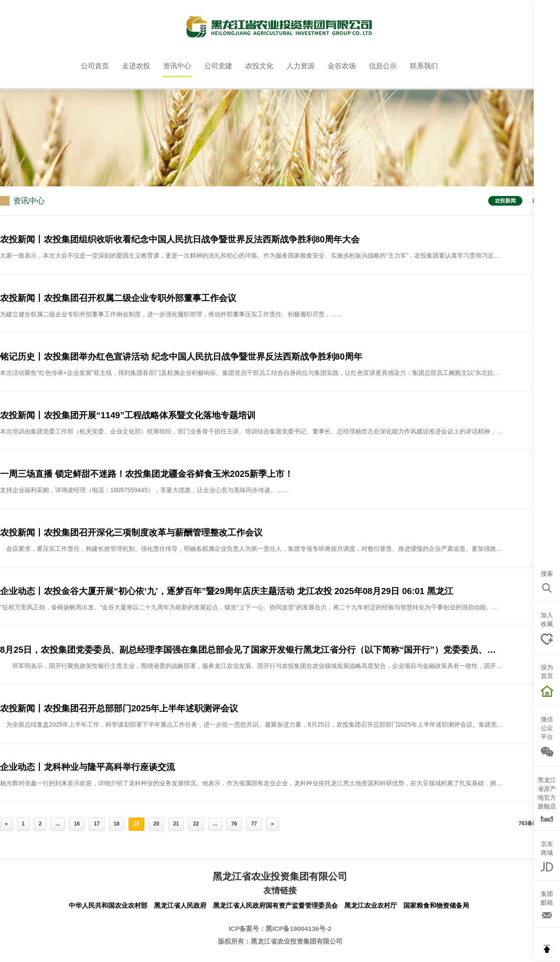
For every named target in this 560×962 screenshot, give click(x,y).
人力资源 (301, 66)
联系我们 (424, 66)
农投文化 (259, 66)
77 (254, 824)
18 (117, 824)
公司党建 (218, 66)
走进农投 (136, 66)
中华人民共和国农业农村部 (108, 905)
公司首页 (95, 66)
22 (196, 824)
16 (77, 824)
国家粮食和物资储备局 (436, 905)
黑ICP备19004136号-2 (298, 929)
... (58, 824)
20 (156, 824)
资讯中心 (177, 66)
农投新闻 (505, 201)
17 (96, 824)
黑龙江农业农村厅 (371, 905)
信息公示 (383, 66)
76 (234, 824)
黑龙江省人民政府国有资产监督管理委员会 (275, 905)
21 (176, 824)
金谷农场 (342, 66)
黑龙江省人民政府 (180, 905)
